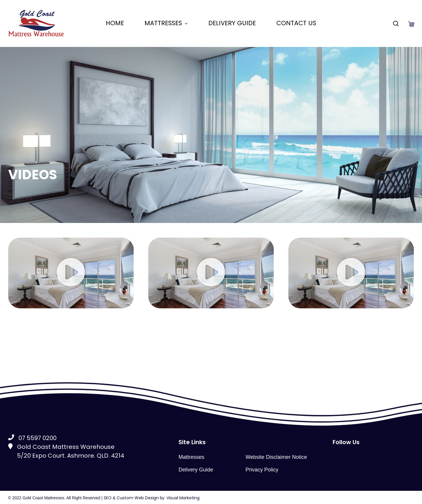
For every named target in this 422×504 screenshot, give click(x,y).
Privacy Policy (262, 470)
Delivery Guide (196, 470)
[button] (71, 273)
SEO (108, 498)
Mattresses (191, 457)
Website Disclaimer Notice (276, 457)
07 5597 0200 (32, 438)
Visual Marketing (183, 498)
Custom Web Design (138, 498)
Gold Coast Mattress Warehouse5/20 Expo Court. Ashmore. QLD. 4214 (66, 451)
